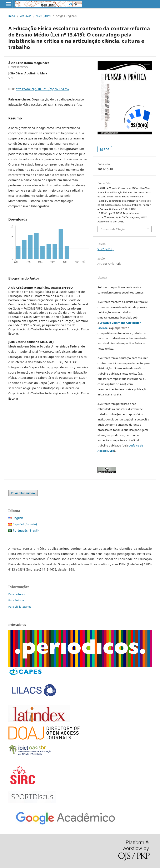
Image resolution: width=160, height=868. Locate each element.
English (18, 518)
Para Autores (16, 600)
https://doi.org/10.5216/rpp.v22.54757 (42, 89)
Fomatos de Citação (113, 229)
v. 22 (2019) (44, 16)
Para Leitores (16, 594)
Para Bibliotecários (20, 607)
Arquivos (26, 16)
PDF (106, 149)
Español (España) (25, 524)
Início (12, 16)
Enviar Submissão (23, 493)
